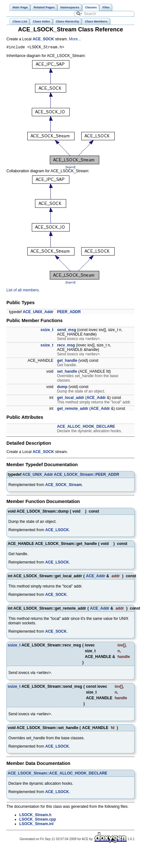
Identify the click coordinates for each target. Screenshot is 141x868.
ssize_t (47, 331)
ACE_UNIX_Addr (38, 313)
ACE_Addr (96, 399)
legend (70, 168)
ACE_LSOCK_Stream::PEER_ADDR (87, 475)
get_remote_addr (72, 410)
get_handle (67, 361)
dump (62, 388)
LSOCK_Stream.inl (36, 825)
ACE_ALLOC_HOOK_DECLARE (86, 427)
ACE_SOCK (43, 39)
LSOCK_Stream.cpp (38, 820)
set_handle (67, 372)
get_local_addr (70, 399)
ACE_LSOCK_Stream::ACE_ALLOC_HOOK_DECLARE (57, 774)
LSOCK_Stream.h (35, 816)
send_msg (66, 331)
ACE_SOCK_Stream (64, 486)
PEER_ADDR (69, 313)
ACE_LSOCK (57, 531)
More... (75, 39)
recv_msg (66, 346)
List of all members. (23, 291)
